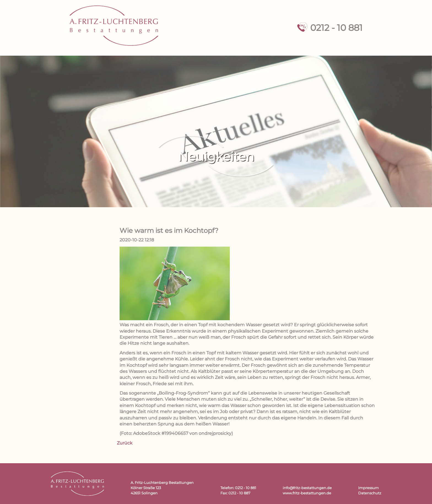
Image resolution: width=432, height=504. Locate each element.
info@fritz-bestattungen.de (307, 488)
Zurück (125, 443)
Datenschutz (370, 493)
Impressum (368, 488)
